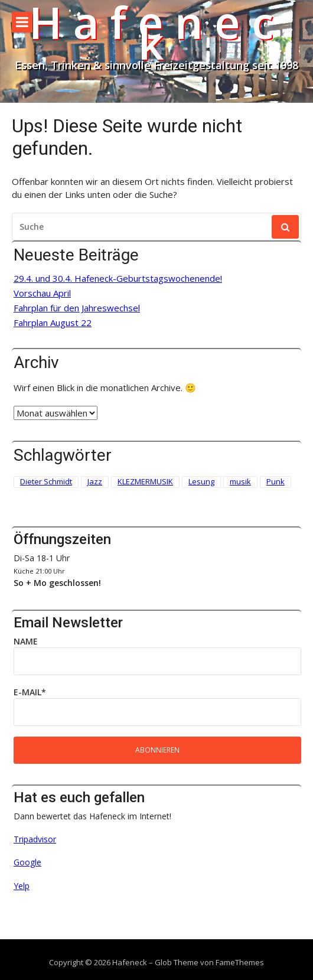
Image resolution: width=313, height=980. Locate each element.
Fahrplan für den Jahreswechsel (77, 308)
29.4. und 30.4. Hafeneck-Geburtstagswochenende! (118, 279)
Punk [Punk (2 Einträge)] (275, 481)
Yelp (22, 886)
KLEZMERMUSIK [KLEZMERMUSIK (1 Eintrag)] (145, 481)
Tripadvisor (35, 839)
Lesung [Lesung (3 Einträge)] (201, 481)
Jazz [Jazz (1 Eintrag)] (95, 481)
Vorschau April (42, 293)
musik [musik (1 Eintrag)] (240, 481)
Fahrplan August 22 (53, 323)
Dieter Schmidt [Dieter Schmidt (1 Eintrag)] (46, 481)
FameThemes (240, 962)
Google (27, 862)
